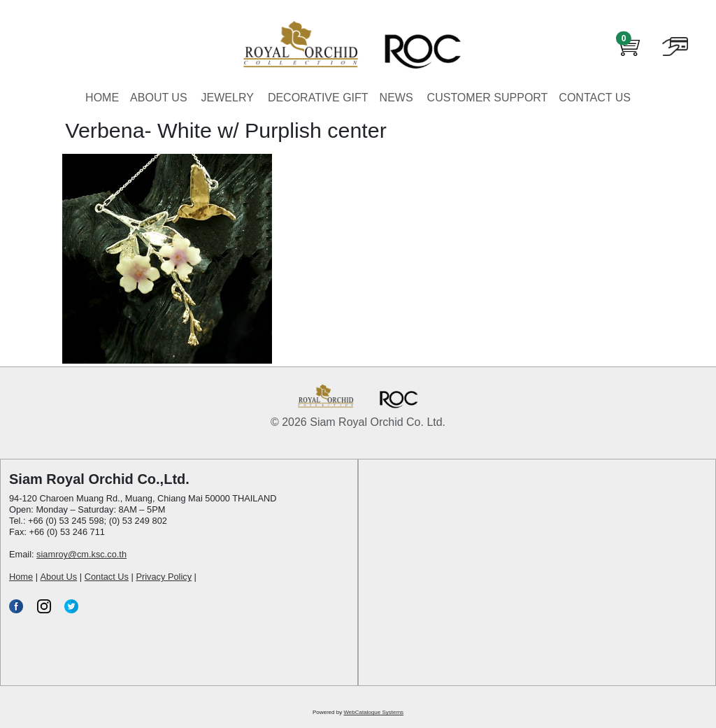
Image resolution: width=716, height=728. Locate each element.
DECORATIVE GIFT (318, 98)
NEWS (396, 98)
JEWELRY (228, 98)
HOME (102, 98)
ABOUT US (159, 98)
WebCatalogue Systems (373, 712)
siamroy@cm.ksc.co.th (81, 554)
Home (21, 577)
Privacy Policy (164, 577)
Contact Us (107, 577)
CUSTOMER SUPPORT (488, 98)
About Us (59, 577)
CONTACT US (595, 98)
